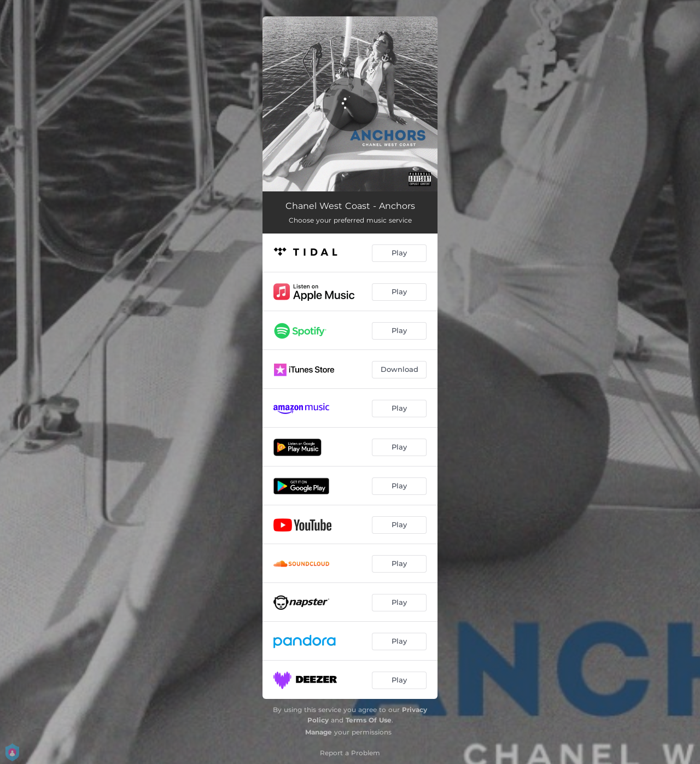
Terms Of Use (369, 720)
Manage (319, 732)
